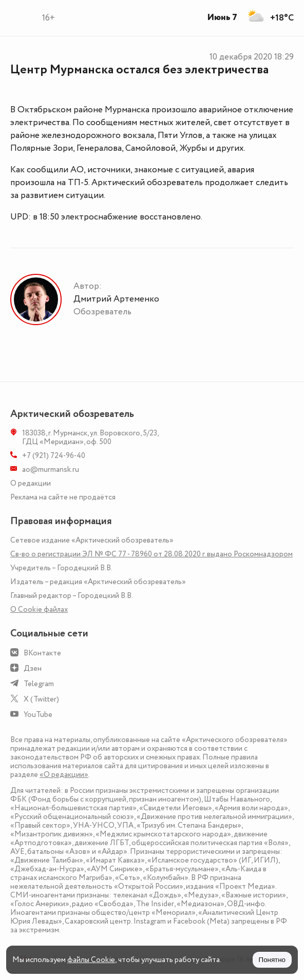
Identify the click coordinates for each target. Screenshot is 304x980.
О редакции (31, 483)
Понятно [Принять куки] (272, 960)
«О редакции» (64, 775)
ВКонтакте (42, 653)
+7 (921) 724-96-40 (54, 456)
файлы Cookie (91, 960)
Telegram (39, 684)
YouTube (38, 715)
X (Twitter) (41, 699)
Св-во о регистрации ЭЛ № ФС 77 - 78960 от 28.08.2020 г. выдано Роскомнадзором (151, 554)
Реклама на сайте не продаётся (63, 497)
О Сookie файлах (39, 609)
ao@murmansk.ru (51, 469)
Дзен (33, 668)
